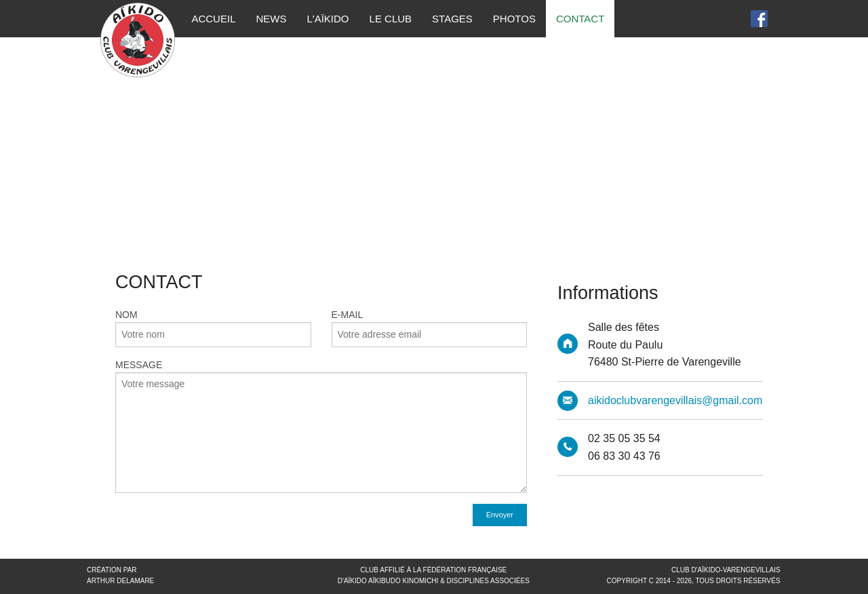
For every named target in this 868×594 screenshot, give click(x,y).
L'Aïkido (328, 19)
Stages (452, 19)
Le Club (391, 19)
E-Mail (430, 316)
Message (321, 426)
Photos (514, 19)
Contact (580, 19)
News (271, 19)
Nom (213, 316)
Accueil (213, 19)
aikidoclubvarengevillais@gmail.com (675, 400)
